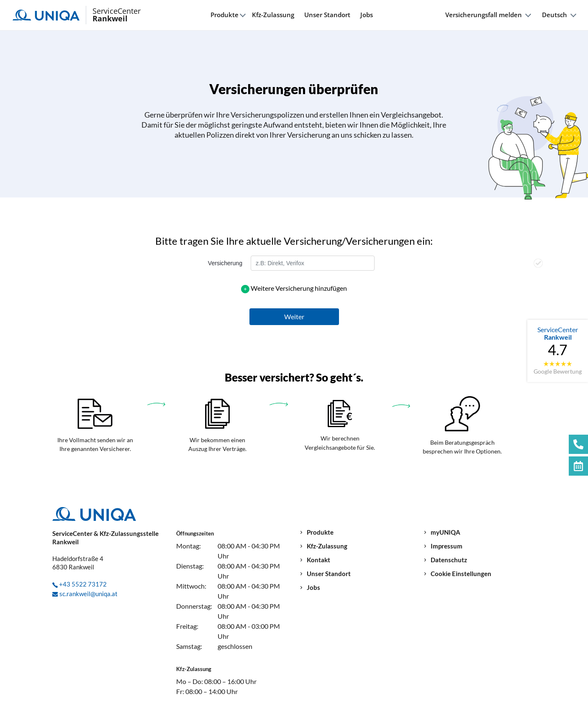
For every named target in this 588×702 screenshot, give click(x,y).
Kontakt (318, 560)
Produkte (320, 532)
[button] (294, 317)
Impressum (447, 546)
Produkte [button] (225, 15)
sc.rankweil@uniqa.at (89, 594)
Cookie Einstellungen (461, 574)
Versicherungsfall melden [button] (484, 15)
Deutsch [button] (555, 15)
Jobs (367, 15)
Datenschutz (449, 560)
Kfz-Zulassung (273, 15)
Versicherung (225, 263)
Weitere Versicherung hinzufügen (299, 288)
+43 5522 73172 (83, 584)
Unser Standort (327, 15)
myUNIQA (445, 532)
